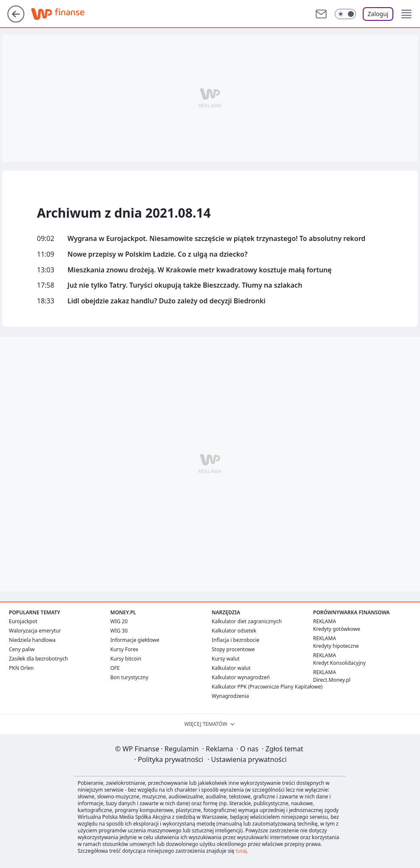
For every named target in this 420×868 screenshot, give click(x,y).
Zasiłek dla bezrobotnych (39, 659)
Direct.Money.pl (332, 680)
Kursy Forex (124, 649)
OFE (115, 668)
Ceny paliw (22, 649)
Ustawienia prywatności (247, 759)
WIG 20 (119, 621)
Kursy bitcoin (126, 659)
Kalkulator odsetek (234, 631)
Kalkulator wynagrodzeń (241, 677)
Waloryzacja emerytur (35, 631)
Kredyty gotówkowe (337, 629)
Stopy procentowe (233, 649)
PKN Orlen (21, 668)
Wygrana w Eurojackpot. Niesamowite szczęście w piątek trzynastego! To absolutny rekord (216, 239)
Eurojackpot (23, 621)
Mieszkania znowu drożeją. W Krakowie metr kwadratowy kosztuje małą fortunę (200, 270)
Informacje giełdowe (135, 640)
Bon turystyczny (129, 677)
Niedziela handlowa (32, 640)
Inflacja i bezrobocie (235, 640)
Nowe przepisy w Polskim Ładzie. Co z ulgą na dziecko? (157, 254)
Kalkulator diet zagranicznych (247, 621)
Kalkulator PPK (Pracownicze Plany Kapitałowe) (267, 687)
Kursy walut (226, 659)
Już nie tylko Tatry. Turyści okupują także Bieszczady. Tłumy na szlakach (185, 285)
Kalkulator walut (231, 668)
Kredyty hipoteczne (336, 646)
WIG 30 (119, 631)
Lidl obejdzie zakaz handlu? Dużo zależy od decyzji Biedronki (167, 301)
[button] (406, 14)
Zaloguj (378, 14)
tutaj (241, 851)
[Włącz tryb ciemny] (345, 14)
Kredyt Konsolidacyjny (339, 663)
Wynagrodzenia (230, 696)
